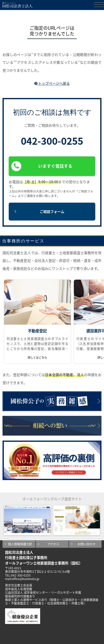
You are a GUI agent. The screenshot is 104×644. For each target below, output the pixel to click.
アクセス (53, 544)
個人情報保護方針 (20, 544)
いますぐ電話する (42, 166)
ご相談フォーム (52, 211)
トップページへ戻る (52, 83)
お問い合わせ (86, 544)
